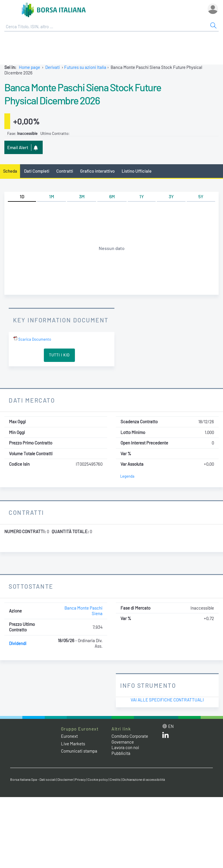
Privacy (80, 779)
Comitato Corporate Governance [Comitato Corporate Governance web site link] (130, 739)
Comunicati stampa (79, 751)
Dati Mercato (32, 400)
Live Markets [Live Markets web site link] (73, 744)
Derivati (53, 67)
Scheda (10, 171)
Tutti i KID (59, 355)
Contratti (65, 171)
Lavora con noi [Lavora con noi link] (125, 747)
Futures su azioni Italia (85, 67)
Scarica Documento (32, 339)
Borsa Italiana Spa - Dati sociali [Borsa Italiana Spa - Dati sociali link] (33, 779)
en (171, 726)
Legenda (127, 476)
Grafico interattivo (97, 171)
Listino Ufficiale (137, 171)
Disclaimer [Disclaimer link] (65, 779)
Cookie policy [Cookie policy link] (98, 779)
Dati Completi (37, 171)
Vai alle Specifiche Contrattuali (167, 700)
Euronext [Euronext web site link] (69, 736)
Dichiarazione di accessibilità (144, 779)
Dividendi (18, 643)
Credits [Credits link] (115, 779)
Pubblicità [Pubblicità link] (121, 753)
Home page (29, 67)
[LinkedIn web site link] (166, 736)
